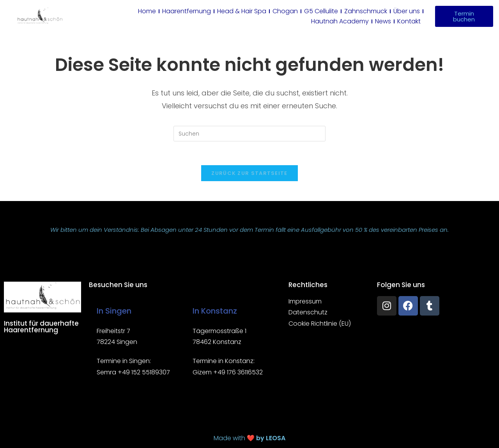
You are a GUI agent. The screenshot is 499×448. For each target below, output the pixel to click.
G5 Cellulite (321, 11)
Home (147, 11)
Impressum (305, 301)
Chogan (285, 11)
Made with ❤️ (249, 438)
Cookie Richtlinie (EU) (320, 324)
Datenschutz (308, 313)
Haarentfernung (187, 11)
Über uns (407, 11)
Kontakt (409, 21)
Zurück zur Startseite (249, 173)
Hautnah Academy (340, 21)
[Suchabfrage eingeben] (249, 134)
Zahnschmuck (366, 11)
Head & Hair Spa (242, 11)
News (383, 21)
